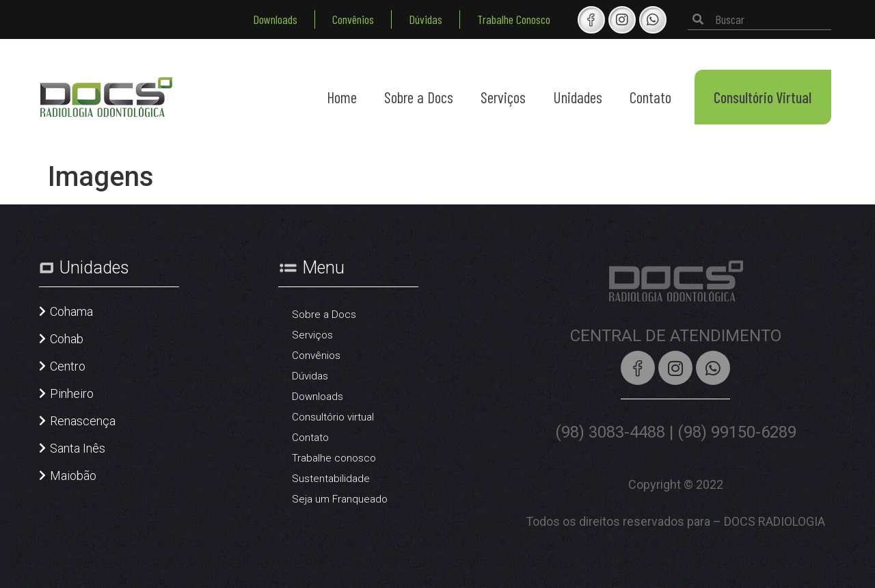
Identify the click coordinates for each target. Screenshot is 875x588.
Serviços (503, 97)
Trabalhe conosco (334, 458)
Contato (650, 97)
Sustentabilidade (331, 479)
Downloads (275, 19)
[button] (66, 319)
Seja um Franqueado (340, 499)
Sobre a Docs (419, 97)
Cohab (67, 339)
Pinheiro (72, 393)
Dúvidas (426, 19)
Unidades (578, 97)
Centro (68, 366)
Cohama (71, 311)
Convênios (353, 19)
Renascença (83, 421)
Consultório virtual (333, 417)
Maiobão (73, 476)
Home (342, 97)
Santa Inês (78, 448)
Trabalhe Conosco (514, 19)
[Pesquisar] (698, 19)
